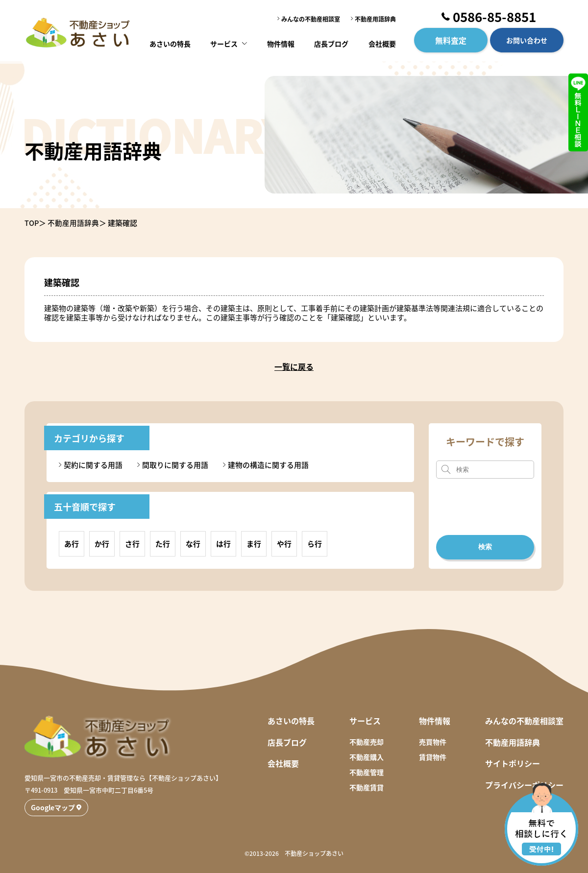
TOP (32, 223)
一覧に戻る (294, 366)
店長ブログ (331, 41)
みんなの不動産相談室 (311, 18)
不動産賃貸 (367, 787)
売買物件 (433, 741)
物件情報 (281, 41)
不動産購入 (367, 756)
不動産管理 (367, 772)
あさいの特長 (171, 41)
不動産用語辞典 (375, 18)
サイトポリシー (513, 763)
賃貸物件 (433, 756)
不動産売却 (367, 741)
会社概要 (381, 41)
